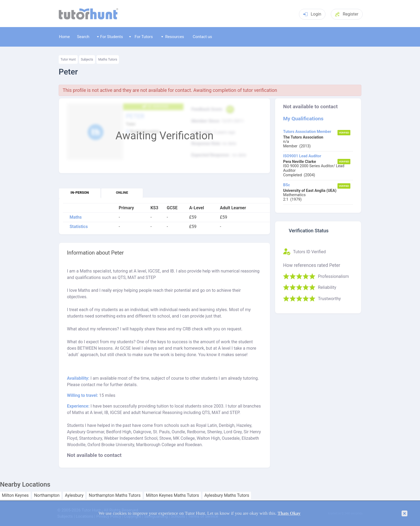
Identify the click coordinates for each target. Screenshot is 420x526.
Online (122, 193)
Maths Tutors (108, 59)
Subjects (87, 59)
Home (64, 37)
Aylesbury (74, 495)
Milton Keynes (15, 495)
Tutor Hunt (68, 59)
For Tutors (141, 37)
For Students (110, 37)
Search (83, 37)
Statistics (79, 227)
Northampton (47, 495)
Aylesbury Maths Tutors (227, 495)
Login (312, 14)
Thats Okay (289, 513)
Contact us (202, 37)
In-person (80, 193)
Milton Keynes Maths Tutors (172, 495)
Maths (76, 217)
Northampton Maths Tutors (115, 495)
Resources (173, 37)
